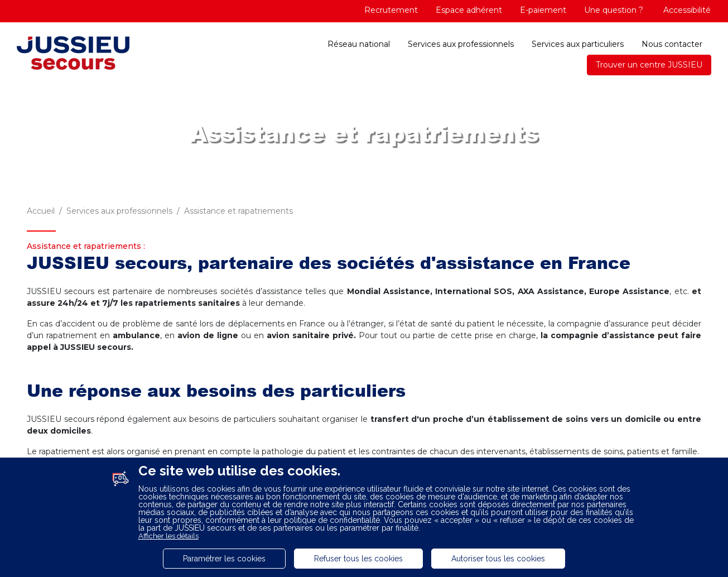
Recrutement (391, 10)
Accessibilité (686, 10)
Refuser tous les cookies (358, 559)
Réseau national (359, 44)
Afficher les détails (168, 536)
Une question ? (614, 10)
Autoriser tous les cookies (498, 559)
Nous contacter (672, 44)
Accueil (41, 211)
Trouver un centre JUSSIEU (649, 65)
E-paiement (543, 10)
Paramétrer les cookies (224, 559)
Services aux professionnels (461, 44)
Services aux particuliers (578, 44)
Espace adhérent (469, 10)
